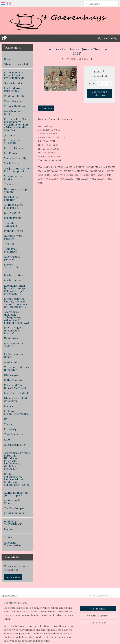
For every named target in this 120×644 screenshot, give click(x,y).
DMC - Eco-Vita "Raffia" (13, 345)
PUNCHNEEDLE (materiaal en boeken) (14, 330)
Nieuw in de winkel (16, 64)
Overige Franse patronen (13, 237)
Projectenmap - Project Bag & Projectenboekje (14, 75)
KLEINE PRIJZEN (15, 513)
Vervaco (9, 424)
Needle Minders (14, 83)
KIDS (7, 439)
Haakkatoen (11, 338)
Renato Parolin (13, 218)
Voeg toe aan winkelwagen (99, 93)
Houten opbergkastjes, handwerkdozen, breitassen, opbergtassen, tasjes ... (16, 481)
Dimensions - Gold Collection (15, 400)
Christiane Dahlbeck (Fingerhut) (17, 368)
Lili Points (10, 153)
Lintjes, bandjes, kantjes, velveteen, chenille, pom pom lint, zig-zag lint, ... (16, 303)
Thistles (9, 244)
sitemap (49, 638)
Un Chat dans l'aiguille (12, 198)
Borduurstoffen (14, 275)
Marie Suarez (12, 163)
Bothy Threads (13, 380)
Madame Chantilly (15, 158)
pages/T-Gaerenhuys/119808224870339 (58, 620)
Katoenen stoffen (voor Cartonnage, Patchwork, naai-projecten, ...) (15, 290)
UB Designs (11, 375)
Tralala (8, 184)
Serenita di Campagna (11, 224)
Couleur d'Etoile (14, 96)
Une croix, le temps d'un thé (16, 191)
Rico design (11, 429)
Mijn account (107, 38)
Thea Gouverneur (15, 434)
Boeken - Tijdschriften (12, 266)
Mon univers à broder (13, 178)
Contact (9, 537)
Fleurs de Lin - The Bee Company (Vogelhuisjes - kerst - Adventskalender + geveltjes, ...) (17, 124)
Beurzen (9, 529)
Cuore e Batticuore (16, 106)
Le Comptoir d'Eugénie (12, 141)
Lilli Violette (12, 213)
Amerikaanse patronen (12, 258)
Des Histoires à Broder (13, 113)
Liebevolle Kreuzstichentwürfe (16, 412)
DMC (7, 419)
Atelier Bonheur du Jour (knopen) (16, 494)
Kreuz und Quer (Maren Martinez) (15, 387)
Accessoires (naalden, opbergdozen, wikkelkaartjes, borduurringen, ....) (17, 317)
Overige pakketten (15, 445)
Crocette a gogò (13, 101)
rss (55, 638)
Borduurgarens (13, 280)
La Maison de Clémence (12, 502)
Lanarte (9, 406)
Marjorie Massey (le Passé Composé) (16, 170)
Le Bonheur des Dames (14, 356)
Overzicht (46, 108)
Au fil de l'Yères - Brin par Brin (15, 206)
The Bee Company (15, 508)
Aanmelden (13, 577)
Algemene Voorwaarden (12, 544)
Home (8, 59)
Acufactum (11, 362)
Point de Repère (14, 231)
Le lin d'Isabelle (14, 148)
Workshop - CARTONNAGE (13, 523)
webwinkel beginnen (66, 638)
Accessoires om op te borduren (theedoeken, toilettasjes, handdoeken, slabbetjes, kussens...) (17, 461)
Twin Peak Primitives (11, 250)
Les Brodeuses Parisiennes (13, 89)
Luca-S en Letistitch (16, 393)
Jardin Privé (12, 135)
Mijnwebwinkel (92, 638)
